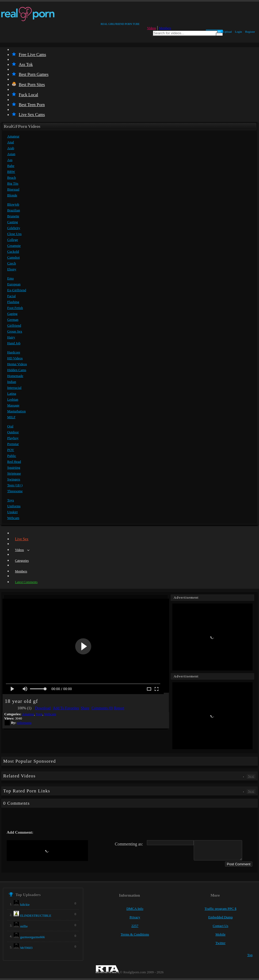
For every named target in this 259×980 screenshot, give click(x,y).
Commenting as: (129, 844)
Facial (12, 296)
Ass (10, 160)
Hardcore (14, 352)
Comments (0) (102, 708)
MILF (11, 417)
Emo (11, 278)
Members (165, 28)
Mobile (220, 934)
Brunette (13, 216)
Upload (227, 32)
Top (250, 955)
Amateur (13, 136)
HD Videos (15, 358)
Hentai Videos (17, 364)
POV (11, 450)
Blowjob (13, 204)
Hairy (11, 337)
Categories (22, 561)
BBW (11, 172)
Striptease (14, 473)
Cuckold (13, 251)
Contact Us (220, 926)
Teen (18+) (15, 485)
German (13, 320)
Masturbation (16, 411)
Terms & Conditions (135, 934)
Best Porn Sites (28, 85)
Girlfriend (14, 325)
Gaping (12, 314)
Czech (12, 263)
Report (119, 708)
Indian (12, 382)
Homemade (15, 376)
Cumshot (14, 257)
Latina (12, 394)
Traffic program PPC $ (221, 909)
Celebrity (14, 228)
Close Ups (14, 234)
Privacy (135, 917)
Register (250, 32)
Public (12, 456)
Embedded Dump (220, 917)
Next (251, 776)
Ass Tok (22, 64)
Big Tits (13, 183)
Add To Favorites (66, 708)
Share (85, 708)
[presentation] (47, 851)
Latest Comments (26, 582)
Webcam (13, 518)
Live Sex (22, 539)
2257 (135, 926)
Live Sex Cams (28, 115)
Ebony (12, 269)
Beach (12, 178)
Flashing (13, 302)
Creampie (14, 246)
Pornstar (13, 444)
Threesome (15, 491)
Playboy (13, 438)
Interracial (14, 388)
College (13, 240)
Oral (10, 426)
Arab (11, 148)
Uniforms (14, 506)
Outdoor (13, 432)
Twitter (220, 943)
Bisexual (13, 189)
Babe (11, 166)
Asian (11, 154)
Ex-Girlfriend (17, 290)
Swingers (14, 479)
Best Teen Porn (28, 105)
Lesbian (13, 399)
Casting (13, 222)
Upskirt (12, 512)
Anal (11, 142)
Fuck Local (25, 95)
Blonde (12, 195)
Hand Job (14, 343)
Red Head (14, 462)
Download (43, 708)
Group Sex (15, 331)
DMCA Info (135, 909)
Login (238, 32)
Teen (39, 714)
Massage (13, 405)
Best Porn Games (30, 74)
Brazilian (14, 210)
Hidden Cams (17, 370)
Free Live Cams (29, 55)
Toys (11, 500)
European (14, 284)
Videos (152, 28)
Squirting (14, 467)
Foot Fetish (15, 308)
